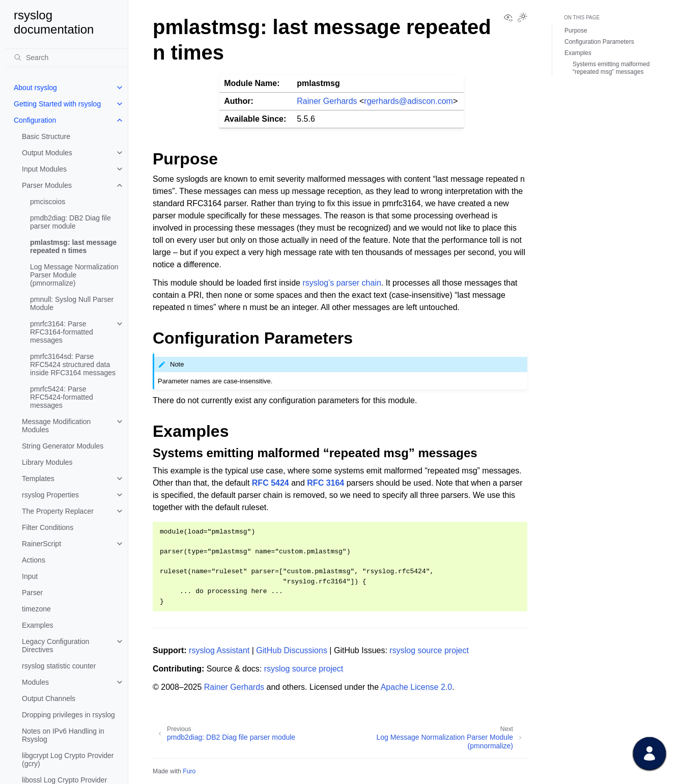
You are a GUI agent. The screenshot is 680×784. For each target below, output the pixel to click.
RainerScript (41, 544)
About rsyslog (35, 88)
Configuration (35, 120)
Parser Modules (47, 185)
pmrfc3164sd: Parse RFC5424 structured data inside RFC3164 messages (73, 365)
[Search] (67, 58)
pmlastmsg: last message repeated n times (73, 246)
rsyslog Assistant (219, 650)
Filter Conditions (48, 527)
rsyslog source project (429, 650)
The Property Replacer (58, 511)
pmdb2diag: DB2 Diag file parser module (70, 222)
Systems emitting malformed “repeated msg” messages (611, 68)
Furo (189, 771)
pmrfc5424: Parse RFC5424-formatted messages (62, 397)
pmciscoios (48, 202)
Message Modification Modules (56, 426)
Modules (35, 682)
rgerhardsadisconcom (408, 101)
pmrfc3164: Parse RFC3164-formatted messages (62, 332)
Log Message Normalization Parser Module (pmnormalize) (74, 275)
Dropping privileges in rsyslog (68, 715)
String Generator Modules (63, 446)
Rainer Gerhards (327, 101)
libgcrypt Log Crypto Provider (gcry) (68, 760)
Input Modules (44, 169)
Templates (38, 479)
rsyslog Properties (50, 495)
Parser (32, 593)
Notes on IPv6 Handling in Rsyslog (63, 735)
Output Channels (49, 698)
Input (30, 576)
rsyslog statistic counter (59, 666)
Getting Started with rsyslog (57, 104)
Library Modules (47, 462)
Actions (34, 560)
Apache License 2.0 (417, 687)
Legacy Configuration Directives (55, 646)
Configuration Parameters (599, 42)
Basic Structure (46, 136)
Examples (37, 625)
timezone (36, 609)
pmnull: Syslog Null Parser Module (72, 303)
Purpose (576, 31)
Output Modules (47, 153)
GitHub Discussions (292, 650)
